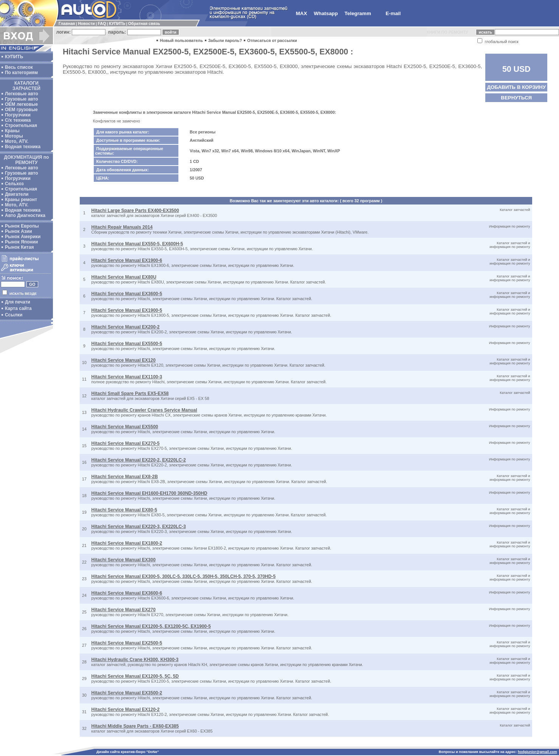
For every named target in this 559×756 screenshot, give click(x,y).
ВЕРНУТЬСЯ (516, 98)
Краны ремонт (21, 200)
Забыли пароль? (225, 40)
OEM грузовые (21, 110)
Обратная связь (144, 23)
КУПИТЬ (117, 23)
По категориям (21, 73)
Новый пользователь (181, 40)
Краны (12, 131)
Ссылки (14, 315)
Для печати (18, 302)
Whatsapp (326, 13)
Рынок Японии (21, 242)
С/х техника (18, 120)
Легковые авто (22, 94)
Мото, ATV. (17, 141)
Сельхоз (14, 184)
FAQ (102, 23)
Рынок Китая (19, 247)
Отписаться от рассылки (272, 40)
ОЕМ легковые (21, 104)
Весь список (19, 67)
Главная (67, 23)
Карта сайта (18, 308)
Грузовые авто (22, 99)
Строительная (21, 125)
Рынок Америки (23, 237)
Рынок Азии (19, 231)
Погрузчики (18, 115)
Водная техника (23, 147)
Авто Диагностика (25, 215)
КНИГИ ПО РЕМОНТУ (448, 32)
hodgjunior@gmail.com (537, 752)
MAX (302, 13)
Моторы (14, 136)
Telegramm (358, 13)
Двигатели (17, 194)
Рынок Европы (22, 226)
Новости (86, 23)
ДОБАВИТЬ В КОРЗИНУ (516, 87)
